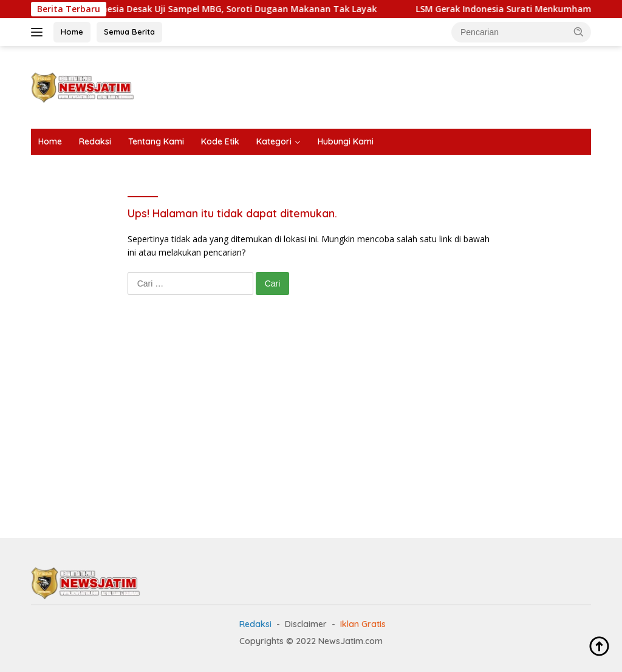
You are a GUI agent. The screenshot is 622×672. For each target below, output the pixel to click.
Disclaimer (306, 624)
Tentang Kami (156, 141)
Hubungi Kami (346, 141)
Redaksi (95, 141)
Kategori (274, 141)
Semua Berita (129, 32)
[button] (579, 32)
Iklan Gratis (363, 624)
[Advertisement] (370, 86)
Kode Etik (220, 141)
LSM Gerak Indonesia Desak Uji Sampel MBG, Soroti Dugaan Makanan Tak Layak (217, 9)
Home (72, 32)
